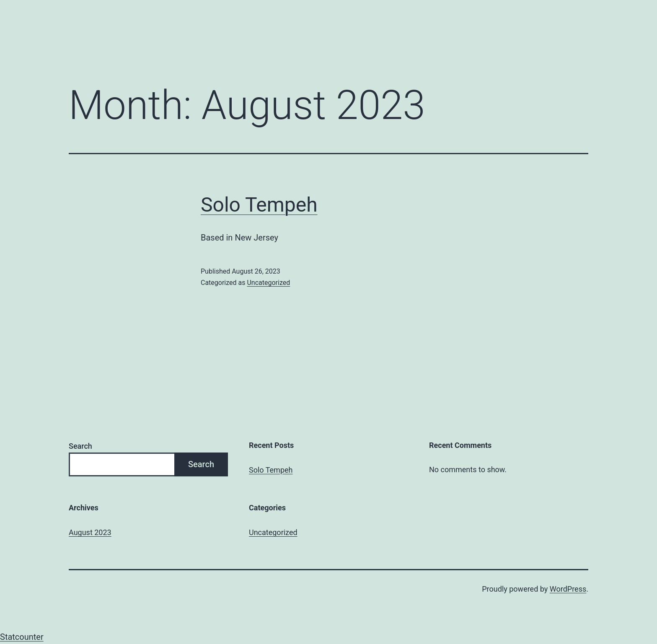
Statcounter (22, 637)
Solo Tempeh (259, 205)
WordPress (568, 589)
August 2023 (90, 532)
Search (80, 446)
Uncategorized (268, 283)
